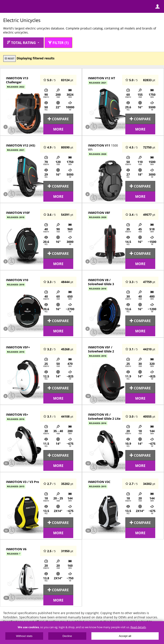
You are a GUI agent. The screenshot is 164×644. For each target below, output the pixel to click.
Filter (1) (58, 43)
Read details (138, 627)
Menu (6, 6)
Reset (10, 58)
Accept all (125, 636)
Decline (67, 636)
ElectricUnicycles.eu (31, 7)
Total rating (23, 43)
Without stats (24, 636)
